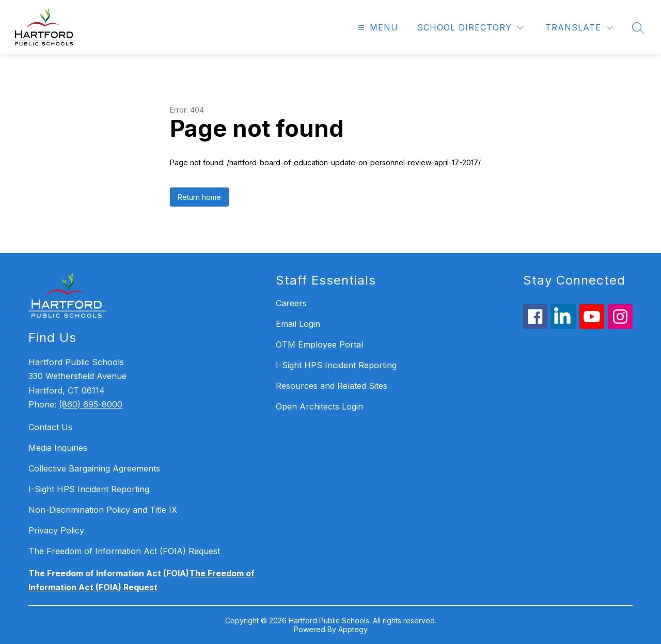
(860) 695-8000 (91, 404)
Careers (291, 303)
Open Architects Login (319, 406)
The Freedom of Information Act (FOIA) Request (124, 551)
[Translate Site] (579, 28)
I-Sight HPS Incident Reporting (89, 489)
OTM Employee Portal (319, 344)
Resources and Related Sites (332, 386)
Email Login (298, 324)
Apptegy (353, 629)
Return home (199, 197)
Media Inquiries (58, 448)
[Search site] (638, 28)
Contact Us (50, 427)
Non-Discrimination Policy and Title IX (103, 510)
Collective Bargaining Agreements (94, 468)
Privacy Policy (56, 530)
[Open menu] (377, 28)
